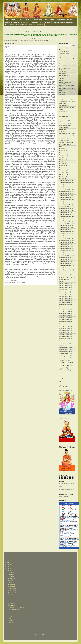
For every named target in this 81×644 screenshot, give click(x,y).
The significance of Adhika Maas (66, 278)
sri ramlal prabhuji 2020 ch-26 (66, 226)
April (9, 616)
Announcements (63, 75)
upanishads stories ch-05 (65, 310)
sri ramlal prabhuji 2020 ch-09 (66, 195)
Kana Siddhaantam (63, 105)
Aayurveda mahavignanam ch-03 (67, 62)
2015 (8, 625)
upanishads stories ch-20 (65, 338)
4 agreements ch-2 (63, 53)
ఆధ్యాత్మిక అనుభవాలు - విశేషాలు (66, 348)
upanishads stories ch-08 (65, 316)
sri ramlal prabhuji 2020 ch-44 (66, 260)
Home (7, 20)
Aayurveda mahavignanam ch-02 (67, 59)
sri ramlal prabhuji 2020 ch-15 (66, 207)
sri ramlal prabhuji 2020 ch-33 (66, 239)
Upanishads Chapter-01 (64, 283)
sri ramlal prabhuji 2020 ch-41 (66, 254)
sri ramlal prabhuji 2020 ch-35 (66, 243)
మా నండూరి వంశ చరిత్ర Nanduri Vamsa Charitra (66, 366)
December (11, 572)
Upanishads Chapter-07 (64, 295)
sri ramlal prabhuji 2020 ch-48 (66, 267)
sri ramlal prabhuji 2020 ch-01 (66, 180)
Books (60, 90)
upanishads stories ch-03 (65, 306)
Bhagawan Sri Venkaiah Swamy (66, 85)
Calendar (61, 94)
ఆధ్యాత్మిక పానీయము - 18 (64, 355)
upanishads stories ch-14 (65, 327)
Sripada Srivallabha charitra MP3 (66, 271)
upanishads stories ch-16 (65, 331)
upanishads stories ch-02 (65, 304)
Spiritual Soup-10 (63, 167)
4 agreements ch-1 (63, 51)
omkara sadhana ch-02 (64, 126)
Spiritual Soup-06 (20, 282)
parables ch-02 (62, 131)
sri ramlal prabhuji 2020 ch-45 (66, 261)
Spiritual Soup (12, 282)
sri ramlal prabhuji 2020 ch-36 (66, 244)
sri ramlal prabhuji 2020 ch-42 (66, 256)
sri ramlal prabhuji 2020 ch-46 (66, 263)
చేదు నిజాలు (61, 359)
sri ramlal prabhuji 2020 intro (65, 269)
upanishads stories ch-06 (65, 312)
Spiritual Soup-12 (63, 171)
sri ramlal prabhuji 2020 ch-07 (66, 192)
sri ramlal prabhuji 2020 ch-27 (66, 227)
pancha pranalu (62, 128)
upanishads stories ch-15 (65, 329)
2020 (8, 562)
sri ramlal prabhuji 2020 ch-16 (66, 209)
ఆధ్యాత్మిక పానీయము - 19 (64, 357)
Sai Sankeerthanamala (64, 141)
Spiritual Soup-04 (63, 156)
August (10, 581)
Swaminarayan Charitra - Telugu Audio (63, 22)
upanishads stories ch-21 (65, 340)
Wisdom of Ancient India (64, 342)
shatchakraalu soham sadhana (66, 143)
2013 (8, 629)
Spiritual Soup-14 (63, 177)
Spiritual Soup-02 (63, 152)
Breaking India (62, 92)
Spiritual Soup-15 (63, 178)
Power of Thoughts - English (65, 135)
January (10, 622)
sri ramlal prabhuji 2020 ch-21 (66, 216)
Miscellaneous (62, 116)
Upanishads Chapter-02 (64, 285)
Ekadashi (61, 98)
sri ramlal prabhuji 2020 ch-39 (66, 250)
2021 (8, 560)
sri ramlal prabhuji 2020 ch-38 (66, 248)
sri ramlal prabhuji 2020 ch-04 (66, 186)
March (10, 618)
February (11, 620)
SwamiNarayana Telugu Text (64, 20)
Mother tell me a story (64, 120)
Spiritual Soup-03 (63, 154)
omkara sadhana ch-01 (64, 124)
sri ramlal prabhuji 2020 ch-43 (66, 258)
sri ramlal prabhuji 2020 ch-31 (66, 235)
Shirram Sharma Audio (64, 144)
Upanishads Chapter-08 (64, 297)
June (10, 612)
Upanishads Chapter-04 (64, 289)
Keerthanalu (35, 22)
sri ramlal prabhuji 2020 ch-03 (66, 184)
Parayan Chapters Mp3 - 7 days (66, 133)
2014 (8, 627)
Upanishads (62, 282)
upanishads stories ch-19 (65, 336)
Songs (60, 146)
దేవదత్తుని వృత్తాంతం (63, 361)
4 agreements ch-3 (63, 55)
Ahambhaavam (62, 73)
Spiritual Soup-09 (63, 165)
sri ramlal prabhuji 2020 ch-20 (66, 214)
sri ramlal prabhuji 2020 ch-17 (66, 211)
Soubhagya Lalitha (45, 22)
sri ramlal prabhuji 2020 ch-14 (66, 205)
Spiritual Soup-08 (63, 163)
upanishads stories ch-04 (65, 308)
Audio (60, 80)
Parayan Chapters (50, 20)
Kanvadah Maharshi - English (66, 107)
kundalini (61, 109)
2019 (8, 564)
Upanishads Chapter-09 (64, 299)
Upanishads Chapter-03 (64, 287)
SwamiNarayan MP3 (64, 276)
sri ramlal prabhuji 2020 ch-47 (66, 265)
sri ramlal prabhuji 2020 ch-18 (66, 212)
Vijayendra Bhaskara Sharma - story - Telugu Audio (30, 25)
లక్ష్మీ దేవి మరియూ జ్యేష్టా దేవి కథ (66, 369)
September (11, 579)
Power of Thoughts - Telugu (65, 137)
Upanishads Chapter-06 (64, 293)
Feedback (27, 20)
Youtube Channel (9, 25)
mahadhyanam (62, 111)
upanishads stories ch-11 (65, 321)
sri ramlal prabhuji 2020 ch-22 (66, 218)
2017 (8, 568)
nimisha (61, 122)
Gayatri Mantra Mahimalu (65, 100)
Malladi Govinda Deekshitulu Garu (67, 113)
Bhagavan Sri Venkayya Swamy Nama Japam (17, 22)
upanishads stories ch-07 (65, 314)
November (11, 574)
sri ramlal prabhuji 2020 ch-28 (66, 229)
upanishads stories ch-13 (65, 325)
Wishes (60, 346)
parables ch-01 (62, 129)
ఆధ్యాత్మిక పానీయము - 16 (64, 351)
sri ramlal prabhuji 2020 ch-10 (66, 197)
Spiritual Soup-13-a (63, 175)
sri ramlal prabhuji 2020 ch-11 (66, 199)
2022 (8, 558)
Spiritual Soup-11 (63, 169)
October (10, 576)
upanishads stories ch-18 (65, 334)
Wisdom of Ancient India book (66, 344)
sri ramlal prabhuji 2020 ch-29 (66, 231)
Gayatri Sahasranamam (14, 609)
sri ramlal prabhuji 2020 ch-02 (66, 182)
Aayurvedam (62, 72)
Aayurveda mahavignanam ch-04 (67, 65)
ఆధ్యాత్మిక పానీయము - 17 (64, 353)
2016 (8, 571)
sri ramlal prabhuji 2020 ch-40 (66, 252)
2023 (8, 556)
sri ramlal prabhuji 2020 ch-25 (66, 224)
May (9, 614)
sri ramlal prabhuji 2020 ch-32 (66, 237)
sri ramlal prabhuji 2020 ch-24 (66, 222)
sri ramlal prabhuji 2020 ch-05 (66, 188)
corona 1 (61, 96)
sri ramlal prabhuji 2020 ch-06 (66, 190)
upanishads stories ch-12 (65, 323)
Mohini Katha (62, 118)
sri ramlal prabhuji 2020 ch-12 (66, 201)
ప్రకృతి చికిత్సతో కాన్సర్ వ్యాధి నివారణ (67, 363)
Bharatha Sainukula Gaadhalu (66, 89)
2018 (8, 566)
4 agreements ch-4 (63, 57)
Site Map (13, 20)
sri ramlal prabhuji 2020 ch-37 (66, 246)
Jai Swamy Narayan (37, 20)
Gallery (20, 20)
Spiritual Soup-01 (63, 150)
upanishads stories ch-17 (65, 332)
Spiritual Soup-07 (63, 161)
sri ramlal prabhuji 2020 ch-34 (66, 241)
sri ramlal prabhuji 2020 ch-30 (66, 233)
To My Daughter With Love (65, 280)
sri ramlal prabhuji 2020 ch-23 (66, 220)
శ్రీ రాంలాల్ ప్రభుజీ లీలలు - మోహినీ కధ (67, 371)
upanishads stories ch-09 (65, 317)
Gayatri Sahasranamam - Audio (66, 102)
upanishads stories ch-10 (65, 319)
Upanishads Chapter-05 (64, 291)
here (47, 41)
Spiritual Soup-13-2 (63, 173)
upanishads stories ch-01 (65, 302)
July (9, 583)
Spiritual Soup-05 (63, 158)
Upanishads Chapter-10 (64, 300)
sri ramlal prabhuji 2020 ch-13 (66, 203)
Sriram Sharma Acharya (64, 274)
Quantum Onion (62, 139)
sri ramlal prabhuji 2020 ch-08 (66, 194)
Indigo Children (62, 104)
